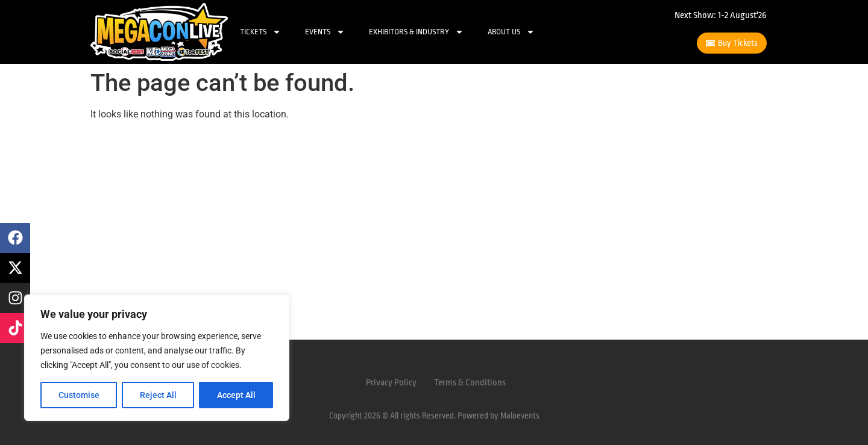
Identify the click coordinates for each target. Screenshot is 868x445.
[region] (157, 358)
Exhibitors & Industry (416, 32)
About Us (511, 32)
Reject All (158, 395)
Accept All (236, 395)
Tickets (260, 32)
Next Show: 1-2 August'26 (721, 15)
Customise (79, 395)
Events (325, 32)
